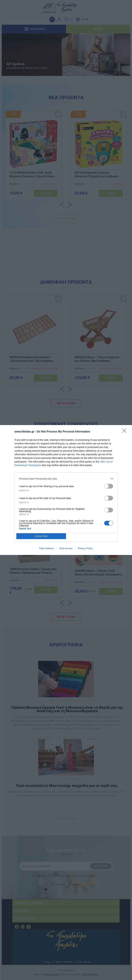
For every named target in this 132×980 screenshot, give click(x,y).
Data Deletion (46, 548)
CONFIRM (41, 536)
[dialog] (66, 490)
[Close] (125, 432)
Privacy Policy (85, 548)
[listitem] (66, 479)
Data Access (66, 548)
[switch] (109, 486)
